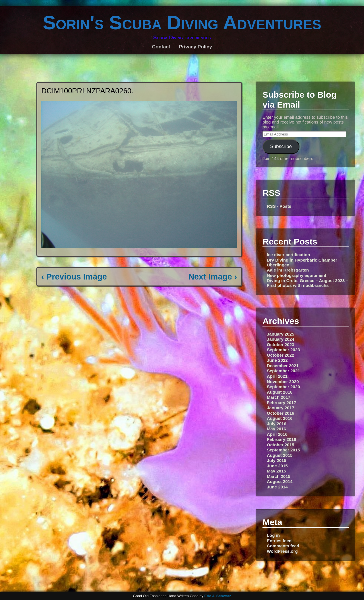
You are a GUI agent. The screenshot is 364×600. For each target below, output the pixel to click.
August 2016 (280, 418)
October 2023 (280, 345)
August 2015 (280, 455)
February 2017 (281, 403)
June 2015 (277, 466)
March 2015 (279, 476)
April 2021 (277, 376)
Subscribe (281, 146)
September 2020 (283, 387)
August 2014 (280, 481)
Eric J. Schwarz (218, 596)
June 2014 (277, 487)
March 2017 (279, 397)
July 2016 (276, 424)
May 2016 (276, 429)
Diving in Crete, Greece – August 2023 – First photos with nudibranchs (307, 283)
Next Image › (213, 277)
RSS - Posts (279, 206)
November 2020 (283, 382)
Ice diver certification (288, 255)
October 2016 (280, 413)
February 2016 (281, 439)
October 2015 (280, 445)
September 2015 (283, 450)
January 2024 (280, 339)
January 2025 (280, 334)
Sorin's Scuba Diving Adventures (182, 23)
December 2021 (283, 366)
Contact (161, 47)
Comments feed (283, 546)
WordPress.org (282, 551)
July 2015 (276, 460)
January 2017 (280, 408)
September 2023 (283, 350)
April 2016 (277, 434)
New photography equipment (296, 275)
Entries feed (279, 541)
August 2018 (280, 392)
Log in (273, 535)
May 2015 (276, 471)
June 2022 (277, 360)
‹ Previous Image (74, 277)
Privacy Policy (196, 47)
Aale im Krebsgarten (288, 270)
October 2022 (280, 355)
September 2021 (283, 371)
